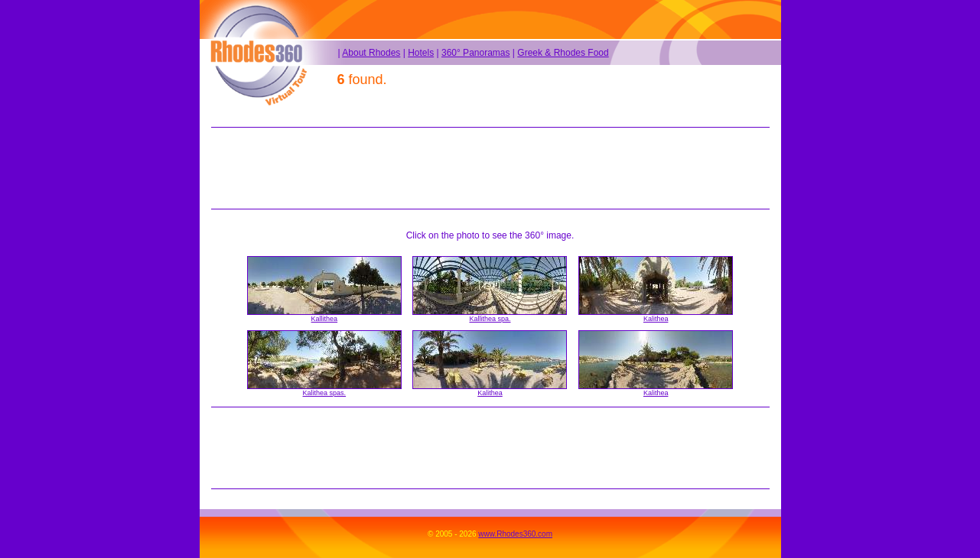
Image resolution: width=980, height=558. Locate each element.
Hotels (421, 53)
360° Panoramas (476, 53)
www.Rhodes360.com (515, 534)
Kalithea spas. (325, 393)
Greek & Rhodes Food (563, 53)
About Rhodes (371, 53)
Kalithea (656, 319)
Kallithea (325, 319)
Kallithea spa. (490, 319)
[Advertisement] (490, 168)
